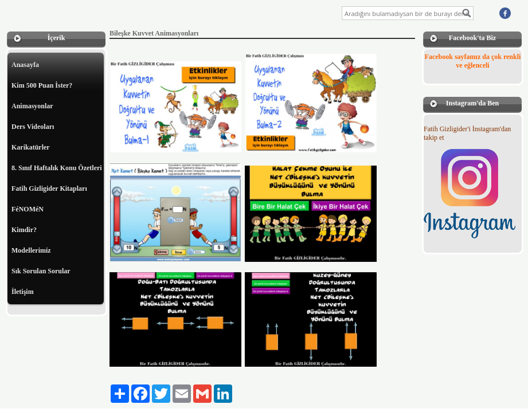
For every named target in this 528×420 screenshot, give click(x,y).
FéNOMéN (28, 209)
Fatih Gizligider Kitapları (49, 189)
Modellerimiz (31, 250)
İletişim (23, 292)
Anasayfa (25, 65)
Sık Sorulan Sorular (41, 271)
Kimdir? (24, 230)
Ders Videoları (33, 127)
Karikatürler (31, 147)
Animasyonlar (32, 106)
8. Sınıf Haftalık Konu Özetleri (57, 168)
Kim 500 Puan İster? (42, 85)
